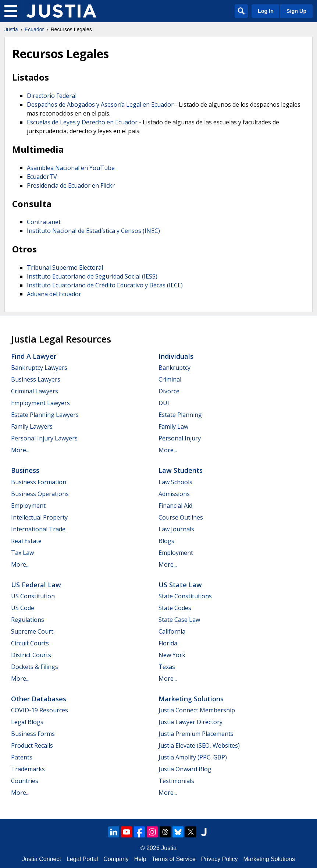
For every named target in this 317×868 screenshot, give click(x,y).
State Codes (175, 608)
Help (140, 859)
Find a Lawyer (34, 356)
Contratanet (44, 222)
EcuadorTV (42, 177)
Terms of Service (174, 859)
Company (116, 859)
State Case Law (179, 620)
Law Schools (175, 482)
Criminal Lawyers (35, 391)
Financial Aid (175, 506)
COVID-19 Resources (40, 710)
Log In (266, 11)
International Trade (38, 529)
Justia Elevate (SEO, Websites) (199, 745)
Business (25, 470)
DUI (164, 403)
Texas (167, 667)
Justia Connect (42, 859)
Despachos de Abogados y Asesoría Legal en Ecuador (100, 104)
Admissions (174, 494)
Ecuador (34, 29)
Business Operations (40, 494)
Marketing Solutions (191, 699)
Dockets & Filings (35, 667)
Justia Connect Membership (197, 710)
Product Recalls (32, 745)
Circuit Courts (30, 643)
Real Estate (26, 541)
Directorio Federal (52, 96)
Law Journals (176, 529)
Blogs (166, 541)
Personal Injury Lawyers (44, 438)
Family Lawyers (32, 426)
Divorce (169, 391)
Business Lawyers (36, 379)
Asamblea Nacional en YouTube (71, 168)
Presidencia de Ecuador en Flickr (71, 185)
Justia (11, 29)
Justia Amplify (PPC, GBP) (193, 757)
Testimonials (176, 781)
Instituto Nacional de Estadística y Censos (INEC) (93, 231)
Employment (28, 506)
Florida (168, 643)
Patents (22, 757)
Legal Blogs (27, 722)
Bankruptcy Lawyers (39, 368)
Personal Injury (180, 438)
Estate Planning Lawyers (45, 415)
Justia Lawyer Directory (190, 722)
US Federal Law (36, 585)
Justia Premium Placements (196, 734)
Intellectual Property (39, 517)
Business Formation (39, 482)
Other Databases (39, 699)
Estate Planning (180, 415)
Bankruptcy (174, 368)
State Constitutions (185, 596)
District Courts (31, 655)
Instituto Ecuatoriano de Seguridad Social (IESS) (92, 276)
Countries (25, 781)
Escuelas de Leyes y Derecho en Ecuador (82, 122)
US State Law (180, 585)
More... (20, 450)
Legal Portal (82, 859)
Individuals (176, 356)
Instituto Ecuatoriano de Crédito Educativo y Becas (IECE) (105, 285)
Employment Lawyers (40, 403)
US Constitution (33, 596)
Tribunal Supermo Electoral (65, 268)
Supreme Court (32, 631)
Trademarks (28, 769)
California (172, 631)
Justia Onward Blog (185, 769)
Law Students (181, 470)
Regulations (28, 620)
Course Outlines (181, 517)
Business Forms (33, 734)
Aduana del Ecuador (54, 294)
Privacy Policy (220, 859)
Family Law (173, 426)
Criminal (170, 379)
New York (172, 655)
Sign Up (296, 11)
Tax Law (22, 553)
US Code (23, 608)
